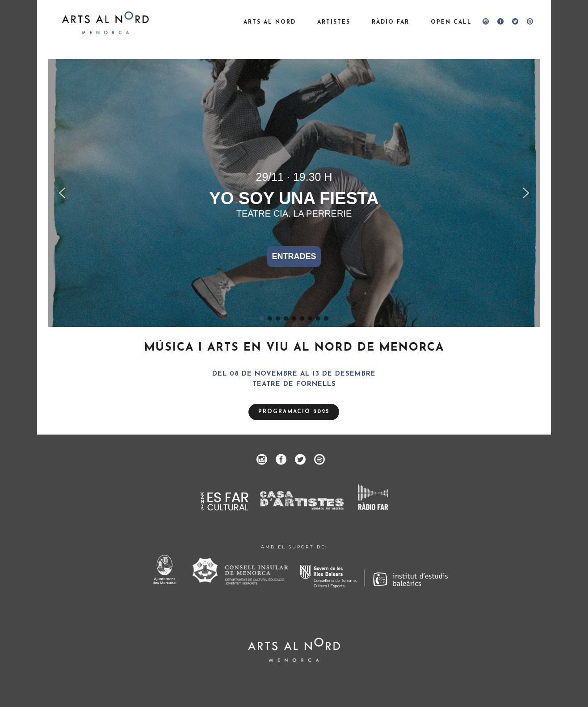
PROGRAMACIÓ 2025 (294, 412)
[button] (62, 193)
